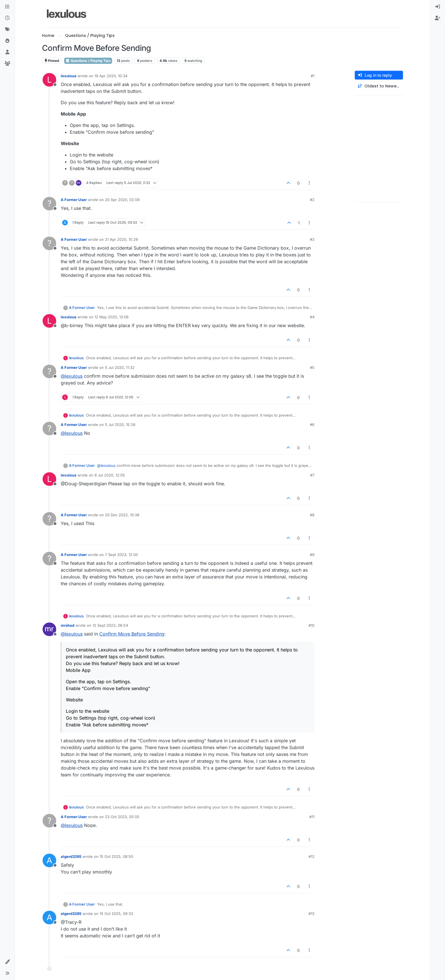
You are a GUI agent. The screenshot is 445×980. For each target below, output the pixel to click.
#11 (312, 817)
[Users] (7, 52)
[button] (7, 962)
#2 (312, 200)
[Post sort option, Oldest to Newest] (379, 86)
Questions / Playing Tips (88, 61)
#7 (312, 475)
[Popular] (7, 41)
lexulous (69, 76)
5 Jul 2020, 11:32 (120, 367)
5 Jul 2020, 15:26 (120, 425)
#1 (313, 76)
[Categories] (7, 7)
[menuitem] (438, 7)
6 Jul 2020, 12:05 (110, 475)
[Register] (438, 18)
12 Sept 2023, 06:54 (110, 625)
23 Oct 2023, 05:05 (122, 817)
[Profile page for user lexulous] (49, 80)
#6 (312, 425)
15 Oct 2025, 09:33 (116, 914)
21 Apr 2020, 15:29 (121, 239)
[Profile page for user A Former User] (49, 204)
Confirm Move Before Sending (132, 634)
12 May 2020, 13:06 (112, 317)
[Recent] (7, 18)
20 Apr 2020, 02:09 (122, 200)
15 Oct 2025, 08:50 (116, 856)
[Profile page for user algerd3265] (49, 860)
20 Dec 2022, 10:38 (122, 515)
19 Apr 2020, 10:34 (111, 76)
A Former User (74, 200)
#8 (312, 515)
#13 (311, 914)
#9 (312, 555)
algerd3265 (71, 856)
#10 (311, 625)
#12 (311, 856)
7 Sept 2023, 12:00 (121, 555)
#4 (312, 317)
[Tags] (7, 30)
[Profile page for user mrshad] (49, 629)
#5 (312, 367)
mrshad (68, 625)
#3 (312, 239)
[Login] (438, 7)
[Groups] (7, 64)
